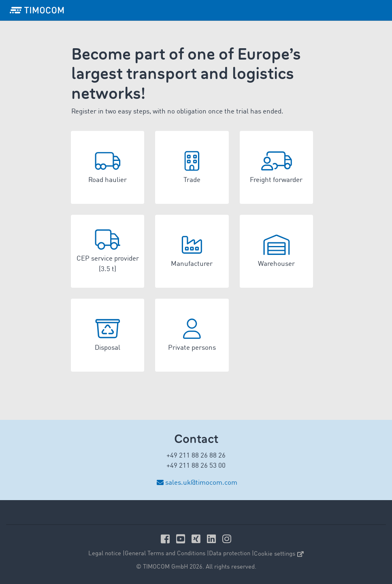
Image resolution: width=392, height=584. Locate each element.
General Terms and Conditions (165, 554)
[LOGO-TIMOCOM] (37, 10)
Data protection (230, 554)
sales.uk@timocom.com (201, 483)
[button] (108, 167)
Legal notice (105, 554)
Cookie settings (279, 554)
